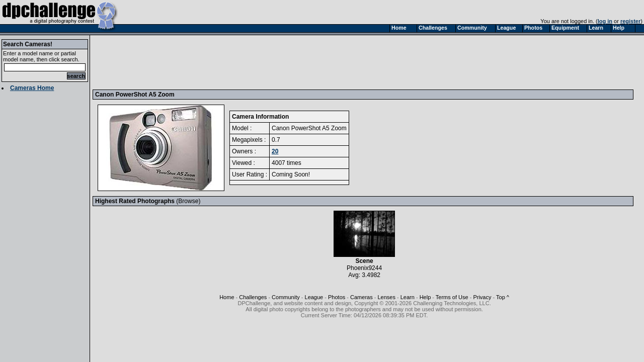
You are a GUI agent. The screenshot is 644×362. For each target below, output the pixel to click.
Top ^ (503, 297)
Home (227, 297)
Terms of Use (452, 297)
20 (275, 151)
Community (286, 297)
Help (425, 297)
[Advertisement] (278, 62)
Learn (408, 297)
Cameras (361, 297)
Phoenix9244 (364, 268)
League (314, 297)
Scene (364, 258)
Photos (337, 297)
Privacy (482, 297)
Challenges (253, 297)
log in (605, 21)
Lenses (386, 297)
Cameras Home (32, 88)
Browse (188, 201)
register (630, 21)
